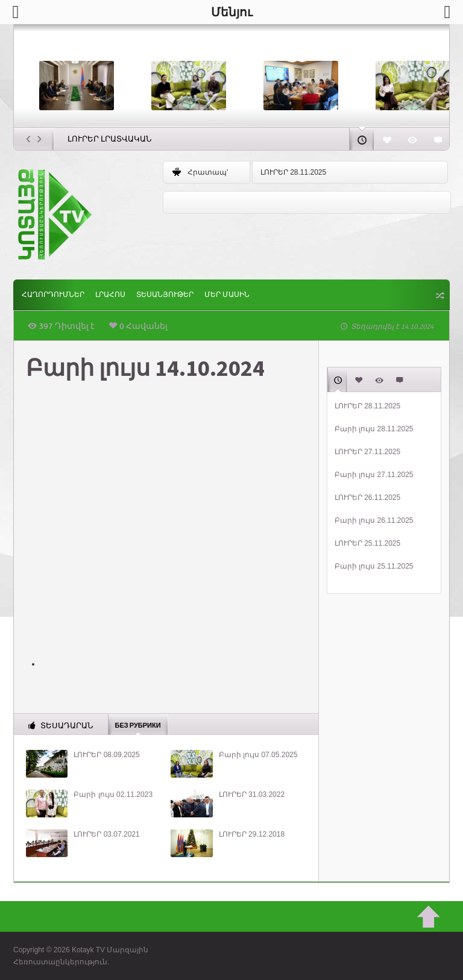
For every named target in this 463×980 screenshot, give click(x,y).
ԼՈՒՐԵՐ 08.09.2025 (106, 755)
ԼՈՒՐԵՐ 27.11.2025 (367, 452)
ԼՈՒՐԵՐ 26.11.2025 (367, 498)
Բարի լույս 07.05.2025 (258, 755)
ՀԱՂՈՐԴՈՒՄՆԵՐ (53, 295)
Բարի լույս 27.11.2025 (374, 475)
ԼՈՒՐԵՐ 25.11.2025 (367, 543)
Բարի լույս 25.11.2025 (374, 566)
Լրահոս (110, 295)
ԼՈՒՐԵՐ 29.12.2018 (252, 834)
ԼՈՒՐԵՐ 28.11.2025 (293, 172)
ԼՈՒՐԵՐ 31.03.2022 (252, 794)
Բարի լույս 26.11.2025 (374, 520)
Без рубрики (138, 725)
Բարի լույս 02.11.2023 (113, 794)
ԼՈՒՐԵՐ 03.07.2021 (106, 834)
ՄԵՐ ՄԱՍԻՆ (227, 295)
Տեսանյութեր (165, 295)
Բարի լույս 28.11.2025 (374, 429)
